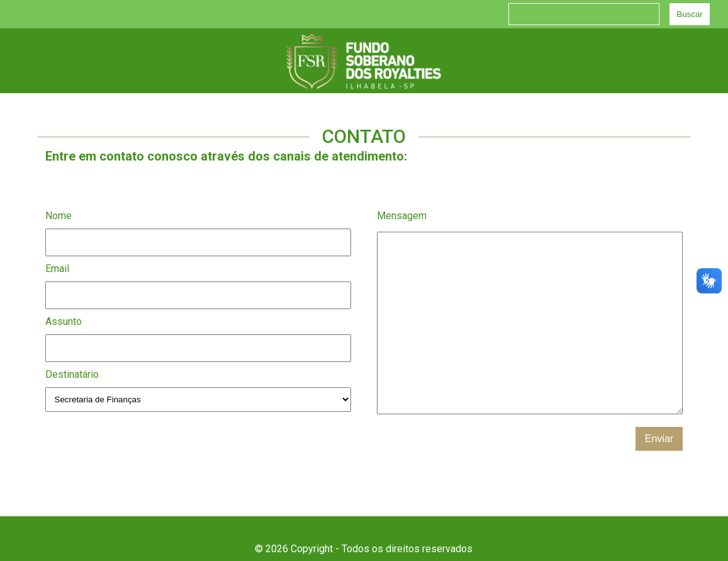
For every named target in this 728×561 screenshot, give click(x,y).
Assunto (64, 321)
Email (57, 269)
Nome (59, 216)
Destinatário (72, 374)
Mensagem (402, 216)
